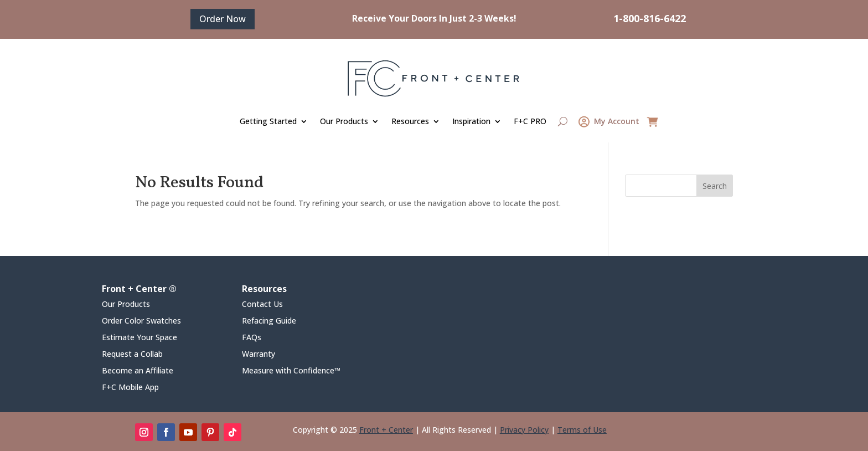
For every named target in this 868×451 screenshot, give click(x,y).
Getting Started (268, 121)
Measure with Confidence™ (291, 371)
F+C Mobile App (130, 388)
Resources (410, 121)
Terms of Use (582, 430)
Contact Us (262, 305)
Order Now (223, 19)
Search (715, 186)
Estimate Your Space (139, 338)
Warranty (259, 355)
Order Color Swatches (141, 321)
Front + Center (386, 430)
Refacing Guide (269, 321)
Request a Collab (132, 355)
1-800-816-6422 (650, 18)
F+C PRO (530, 121)
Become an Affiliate (138, 371)
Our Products (344, 121)
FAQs (252, 338)
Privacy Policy (524, 430)
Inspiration (471, 121)
